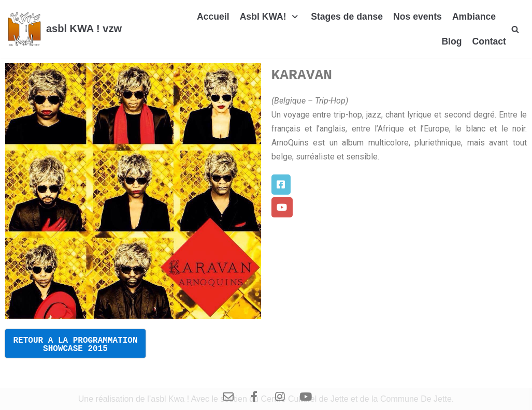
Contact (489, 41)
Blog (451, 41)
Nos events (418, 17)
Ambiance (474, 17)
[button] (281, 185)
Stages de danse (347, 17)
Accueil (213, 17)
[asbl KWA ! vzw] (65, 29)
